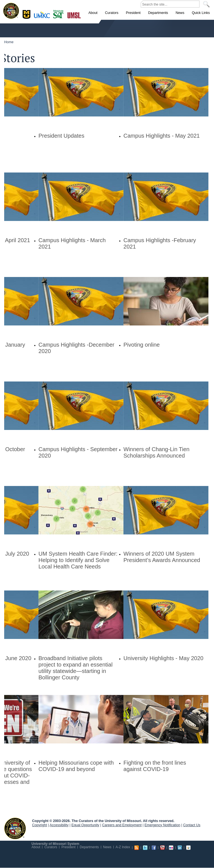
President (68, 847)
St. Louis (74, 15)
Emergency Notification (163, 825)
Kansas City (43, 17)
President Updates (61, 136)
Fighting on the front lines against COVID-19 (155, 766)
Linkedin (180, 848)
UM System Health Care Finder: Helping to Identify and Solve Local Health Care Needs (78, 560)
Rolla (59, 14)
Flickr (171, 848)
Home (9, 42)
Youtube (162, 848)
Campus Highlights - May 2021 (162, 136)
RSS (137, 848)
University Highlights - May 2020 (163, 658)
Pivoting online (142, 345)
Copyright (40, 825)
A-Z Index (123, 847)
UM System (15, 828)
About (36, 847)
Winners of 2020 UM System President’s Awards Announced (162, 557)
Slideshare (188, 848)
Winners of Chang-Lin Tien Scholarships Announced (156, 452)
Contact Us (192, 825)
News (107, 847)
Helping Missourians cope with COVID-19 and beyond (76, 766)
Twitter (145, 848)
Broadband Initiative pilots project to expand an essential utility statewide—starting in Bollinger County (76, 668)
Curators (51, 847)
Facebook (154, 848)
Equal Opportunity (85, 825)
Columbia (27, 14)
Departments (89, 847)
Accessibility (59, 825)
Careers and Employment (122, 825)
